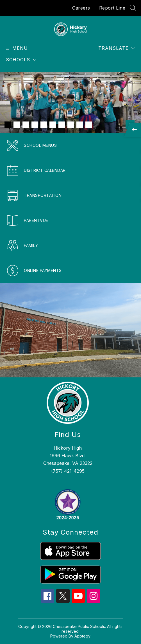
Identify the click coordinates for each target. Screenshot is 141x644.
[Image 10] (89, 125)
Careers (81, 8)
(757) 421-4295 (68, 471)
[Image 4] (35, 125)
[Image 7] (62, 125)
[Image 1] (8, 125)
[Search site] (133, 8)
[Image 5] (44, 125)
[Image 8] (71, 125)
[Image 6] (53, 125)
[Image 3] (26, 125)
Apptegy (82, 636)
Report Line (112, 8)
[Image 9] (80, 125)
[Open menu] (16, 48)
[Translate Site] (117, 48)
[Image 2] (17, 125)
